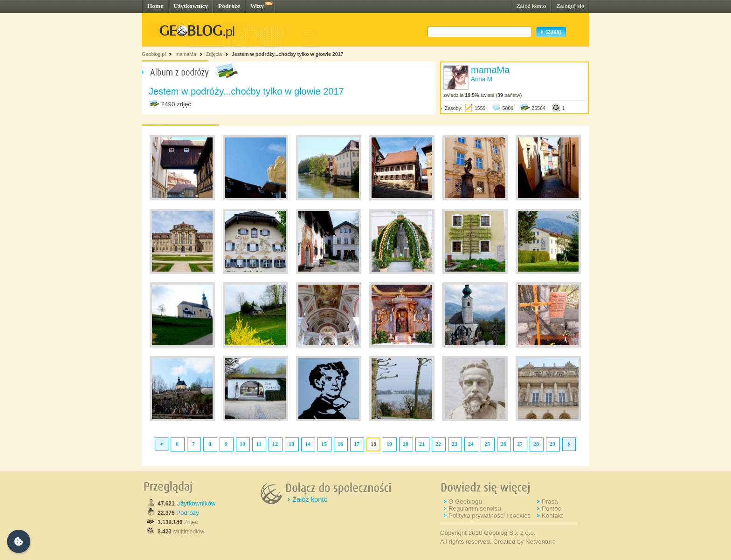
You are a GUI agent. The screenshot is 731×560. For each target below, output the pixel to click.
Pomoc (551, 509)
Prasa (550, 502)
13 (291, 444)
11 (259, 444)
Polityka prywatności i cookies (490, 516)
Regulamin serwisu (475, 509)
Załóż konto (531, 6)
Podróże (229, 6)
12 (275, 444)
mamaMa (186, 54)
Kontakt (552, 516)
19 (389, 444)
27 (520, 444)
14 (308, 444)
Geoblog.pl (154, 54)
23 (455, 444)
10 (242, 444)
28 (536, 444)
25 (487, 444)
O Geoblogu (465, 502)
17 (357, 444)
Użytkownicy (191, 6)
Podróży (188, 513)
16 (340, 444)
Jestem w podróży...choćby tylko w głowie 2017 (288, 54)
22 (438, 444)
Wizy (257, 6)
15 (324, 444)
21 (422, 444)
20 (406, 444)
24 (471, 444)
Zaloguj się (570, 6)
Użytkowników (196, 503)
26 (503, 444)
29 (552, 444)
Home (155, 6)
